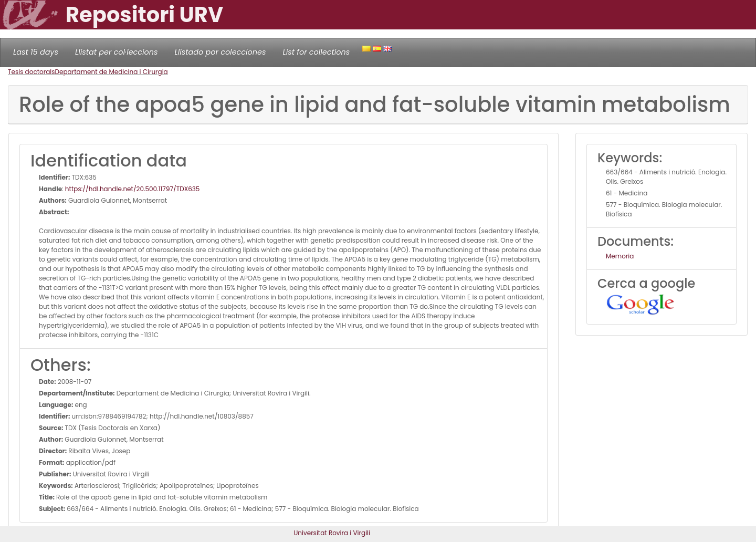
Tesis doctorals (31, 72)
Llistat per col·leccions (117, 52)
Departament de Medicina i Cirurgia (112, 72)
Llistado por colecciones (220, 52)
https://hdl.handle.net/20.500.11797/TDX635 (133, 189)
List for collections (316, 52)
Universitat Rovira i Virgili (332, 533)
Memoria (620, 256)
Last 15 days (36, 52)
